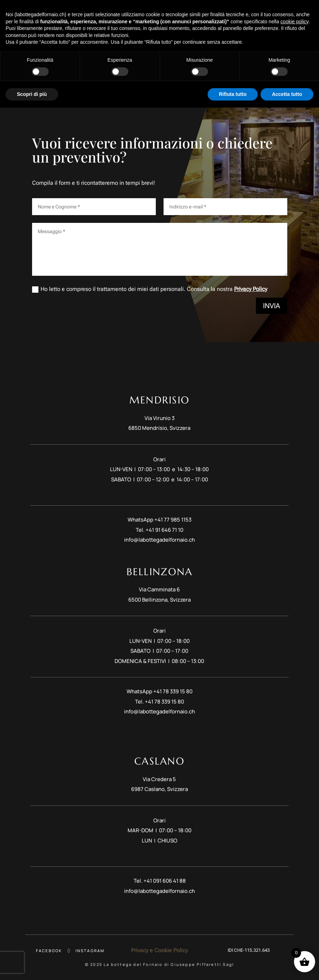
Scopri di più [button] (32, 966)
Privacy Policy (251, 289)
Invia (272, 306)
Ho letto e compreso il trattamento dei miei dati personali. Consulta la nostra (150, 289)
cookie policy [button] (295, 894)
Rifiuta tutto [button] (233, 966)
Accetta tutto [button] (287, 966)
